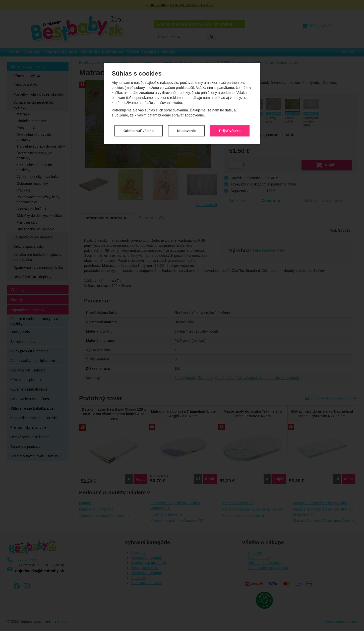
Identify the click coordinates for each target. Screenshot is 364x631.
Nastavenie (187, 101)
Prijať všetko (230, 101)
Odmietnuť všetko (139, 101)
